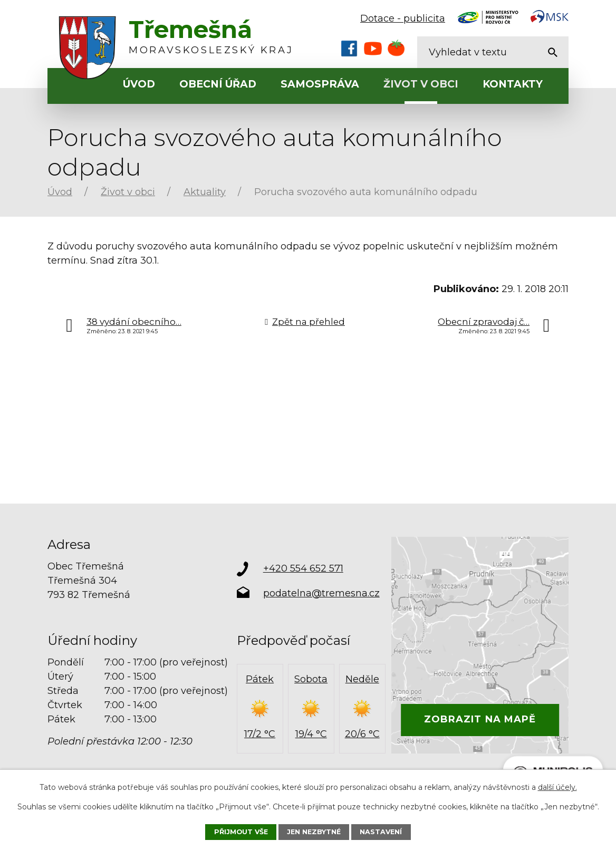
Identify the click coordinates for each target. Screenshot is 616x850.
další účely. (557, 787)
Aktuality (205, 192)
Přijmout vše (241, 832)
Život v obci (421, 84)
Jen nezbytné (314, 832)
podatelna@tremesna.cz (321, 593)
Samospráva (320, 84)
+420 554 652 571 (303, 568)
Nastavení (381, 832)
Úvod (139, 84)
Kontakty (513, 84)
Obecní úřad (218, 84)
